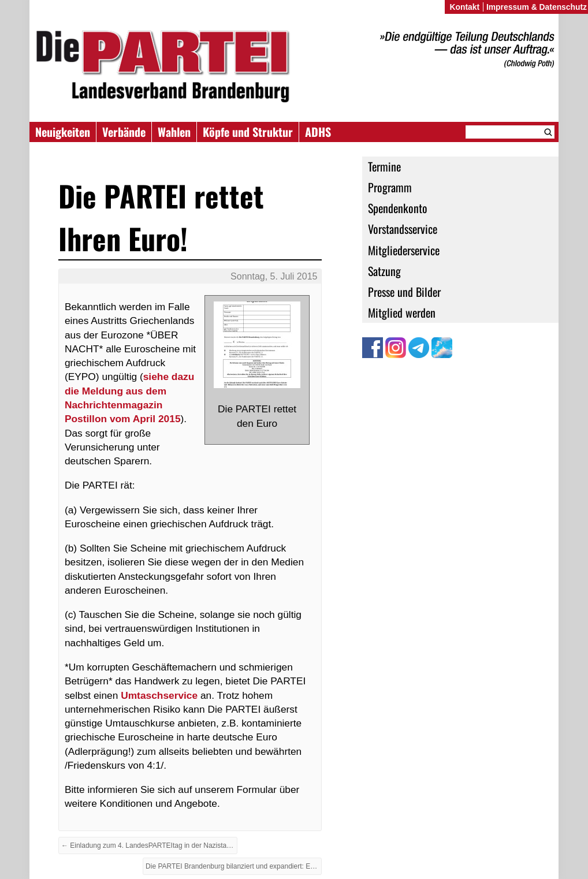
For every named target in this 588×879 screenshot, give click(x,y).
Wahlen (174, 132)
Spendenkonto (398, 208)
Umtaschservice (159, 695)
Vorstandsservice (403, 229)
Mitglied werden (402, 312)
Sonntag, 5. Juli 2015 (274, 276)
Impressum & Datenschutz (537, 7)
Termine (384, 166)
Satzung (384, 271)
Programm (390, 187)
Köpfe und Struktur (248, 132)
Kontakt (464, 7)
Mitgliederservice (404, 250)
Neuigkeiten (63, 132)
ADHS (318, 132)
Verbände (124, 132)
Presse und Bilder (404, 292)
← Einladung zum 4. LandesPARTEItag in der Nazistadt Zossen (149, 846)
